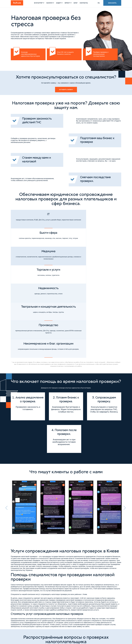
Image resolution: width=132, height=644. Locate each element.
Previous (6, 404)
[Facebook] (16, 632)
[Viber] (73, 634)
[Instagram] (12, 632)
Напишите (111, 626)
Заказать (112, 4)
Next (125, 404)
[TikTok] (23, 632)
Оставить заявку (66, 90)
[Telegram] (78, 634)
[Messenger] (90, 634)
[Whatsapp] (84, 634)
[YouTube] (20, 632)
